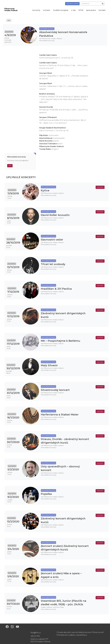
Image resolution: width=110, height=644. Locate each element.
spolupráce (91, 10)
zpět (9, 20)
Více (10, 166)
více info (100, 187)
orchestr (47, 10)
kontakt (102, 10)
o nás (73, 10)
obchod (72, 4)
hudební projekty (61, 10)
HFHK (81, 10)
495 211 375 (35, 636)
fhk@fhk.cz (36, 633)
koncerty (36, 10)
